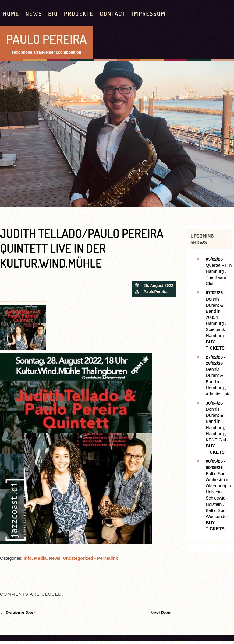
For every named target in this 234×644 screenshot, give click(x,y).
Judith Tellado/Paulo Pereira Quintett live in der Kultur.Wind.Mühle (82, 248)
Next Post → (163, 613)
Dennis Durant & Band (214, 305)
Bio (53, 14)
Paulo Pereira (46, 39)
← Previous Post (17, 613)
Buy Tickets (215, 345)
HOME (11, 14)
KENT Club (217, 440)
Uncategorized (78, 558)
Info (28, 558)
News (34, 14)
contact (113, 14)
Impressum (149, 14)
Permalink (108, 558)
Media (40, 558)
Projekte (79, 14)
